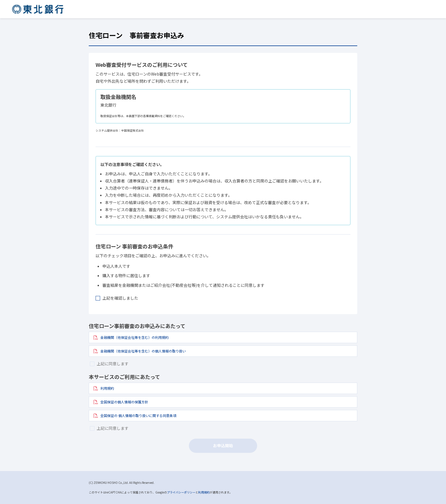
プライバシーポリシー (181, 492)
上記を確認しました (120, 298)
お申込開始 (223, 445)
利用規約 (204, 492)
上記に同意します (113, 364)
